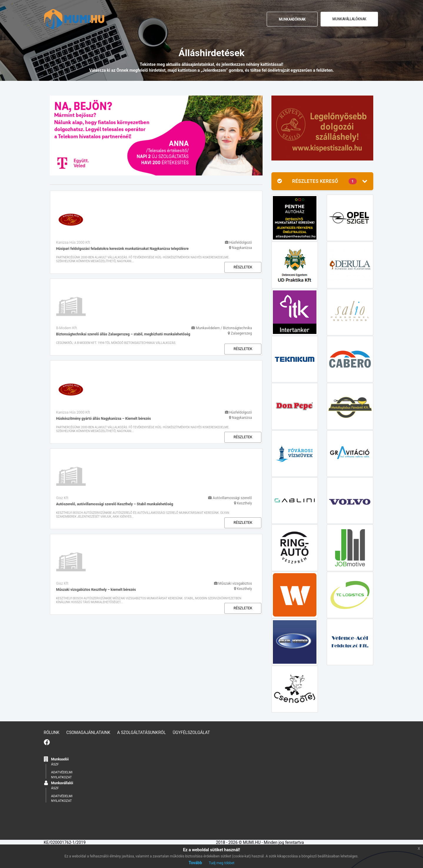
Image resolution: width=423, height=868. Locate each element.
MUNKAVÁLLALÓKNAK (349, 19)
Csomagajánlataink (88, 732)
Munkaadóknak (292, 19)
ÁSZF (285, 737)
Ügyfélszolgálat (191, 732)
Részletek (239, 222)
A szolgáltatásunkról (141, 732)
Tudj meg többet (222, 863)
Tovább (195, 863)
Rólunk (52, 732)
